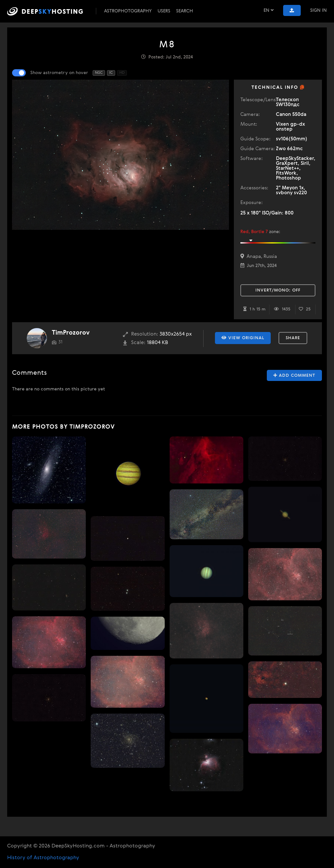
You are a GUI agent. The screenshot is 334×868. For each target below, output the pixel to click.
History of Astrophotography (43, 858)
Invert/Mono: (278, 290)
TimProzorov (71, 333)
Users (164, 11)
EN (269, 10)
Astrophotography (128, 11)
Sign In (319, 10)
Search (185, 11)
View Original (243, 338)
